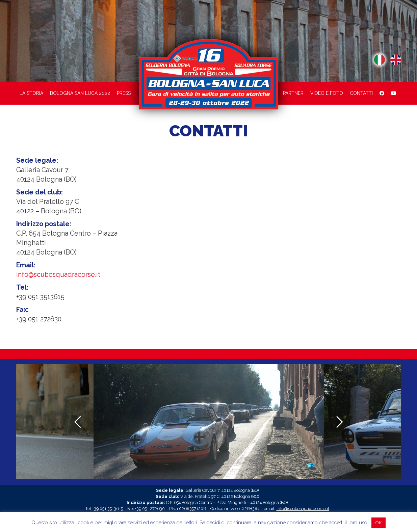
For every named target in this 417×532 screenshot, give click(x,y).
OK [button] (379, 523)
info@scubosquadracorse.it (58, 275)
